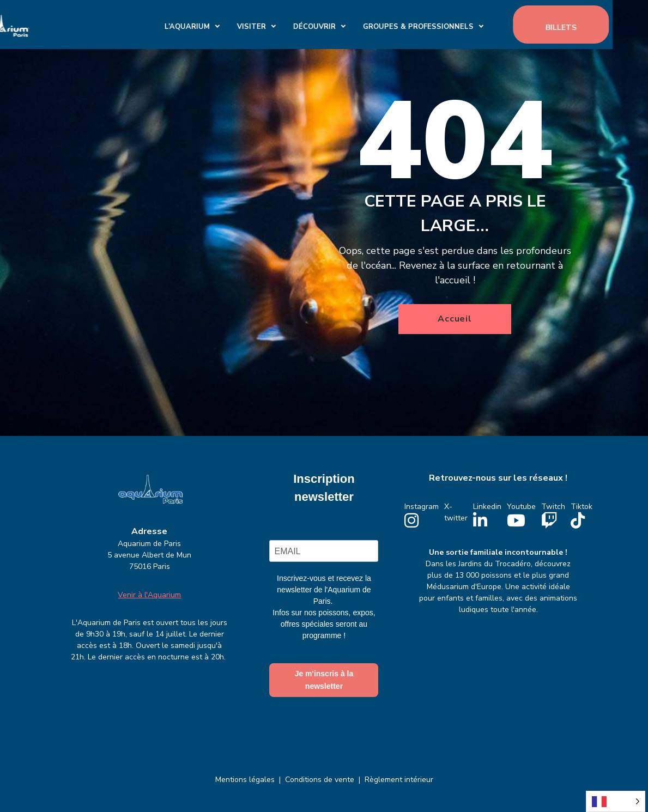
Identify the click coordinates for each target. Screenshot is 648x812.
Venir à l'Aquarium (149, 595)
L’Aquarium (223, 24)
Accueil (455, 319)
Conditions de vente (320, 780)
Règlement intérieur (399, 780)
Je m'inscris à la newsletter (324, 680)
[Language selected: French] (616, 801)
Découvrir (350, 24)
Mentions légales (245, 780)
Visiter (287, 24)
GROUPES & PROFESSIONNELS (454, 24)
